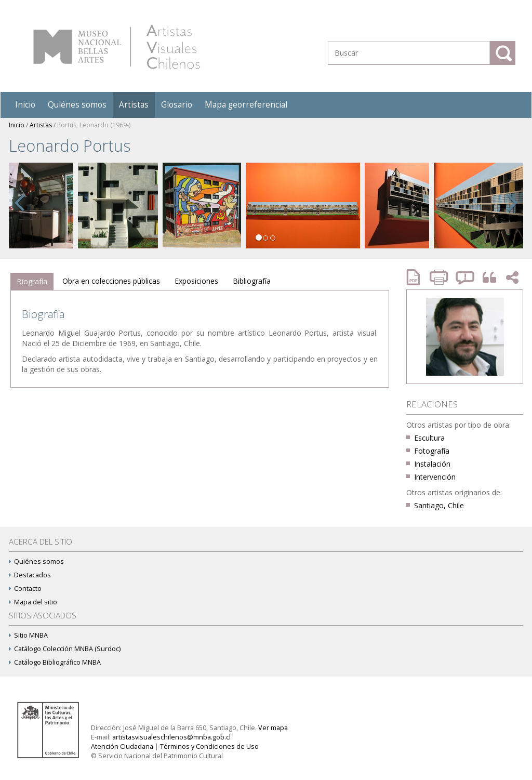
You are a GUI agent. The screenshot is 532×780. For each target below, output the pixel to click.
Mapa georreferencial (246, 105)
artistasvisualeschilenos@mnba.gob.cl (171, 737)
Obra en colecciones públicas (111, 281)
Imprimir (440, 277)
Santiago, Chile (439, 505)
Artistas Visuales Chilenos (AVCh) (117, 47)
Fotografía (432, 451)
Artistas (134, 105)
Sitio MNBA (28, 635)
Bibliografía (252, 281)
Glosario (177, 105)
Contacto (25, 589)
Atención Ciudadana (122, 746)
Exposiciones (196, 281)
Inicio (25, 105)
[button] (19, 214)
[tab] (32, 282)
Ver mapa (273, 728)
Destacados (30, 575)
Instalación (432, 464)
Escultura (429, 438)
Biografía (32, 281)
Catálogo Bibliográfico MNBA (55, 662)
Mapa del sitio (33, 602)
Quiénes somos (77, 105)
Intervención (435, 477)
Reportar (465, 277)
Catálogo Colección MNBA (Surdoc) (65, 649)
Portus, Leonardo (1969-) (94, 125)
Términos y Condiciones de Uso (209, 746)
